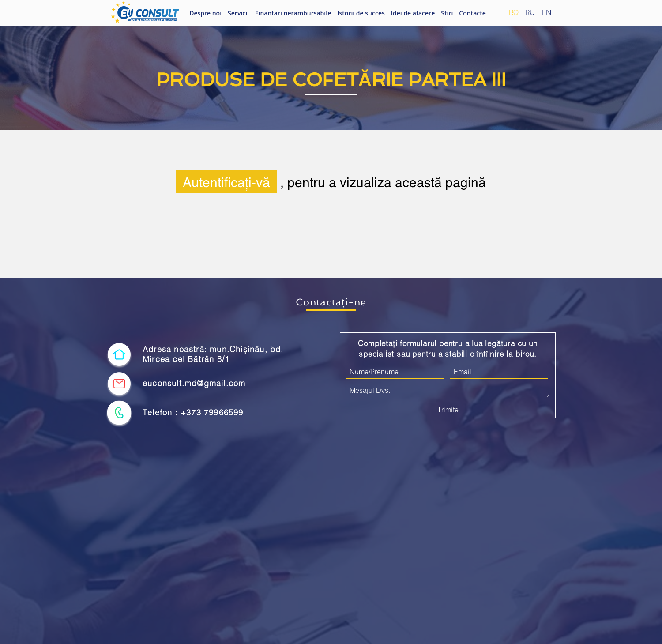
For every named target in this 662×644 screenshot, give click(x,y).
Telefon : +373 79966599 (193, 412)
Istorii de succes (361, 13)
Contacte (472, 13)
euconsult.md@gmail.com (194, 383)
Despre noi (205, 13)
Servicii (238, 13)
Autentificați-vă (226, 182)
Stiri (447, 13)
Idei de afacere (413, 13)
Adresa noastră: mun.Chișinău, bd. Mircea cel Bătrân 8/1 (213, 354)
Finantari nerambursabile (293, 13)
